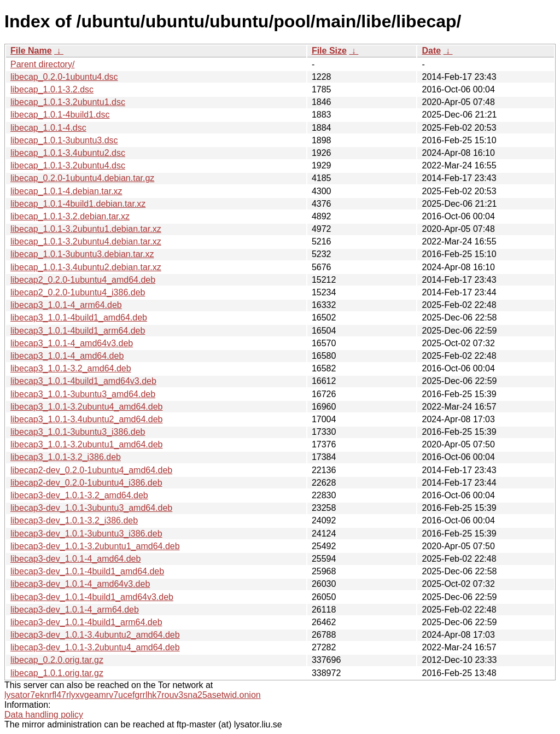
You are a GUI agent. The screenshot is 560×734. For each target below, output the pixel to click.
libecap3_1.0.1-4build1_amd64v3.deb (83, 381)
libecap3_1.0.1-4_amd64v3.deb (72, 343)
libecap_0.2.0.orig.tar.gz (57, 660)
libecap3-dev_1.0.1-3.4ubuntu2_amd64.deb (95, 635)
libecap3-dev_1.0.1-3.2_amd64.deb (79, 495)
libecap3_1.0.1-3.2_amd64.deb (71, 368)
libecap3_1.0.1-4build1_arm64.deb (78, 331)
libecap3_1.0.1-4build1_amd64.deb (79, 318)
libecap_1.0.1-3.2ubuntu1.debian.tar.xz (86, 229)
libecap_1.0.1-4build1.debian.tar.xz (78, 204)
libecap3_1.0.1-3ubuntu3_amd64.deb (83, 394)
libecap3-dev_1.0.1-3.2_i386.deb (74, 520)
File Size (329, 51)
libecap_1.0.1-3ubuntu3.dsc (64, 140)
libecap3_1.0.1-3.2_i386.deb (66, 457)
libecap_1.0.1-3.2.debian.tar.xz (70, 216)
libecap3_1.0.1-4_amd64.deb (67, 356)
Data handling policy (44, 715)
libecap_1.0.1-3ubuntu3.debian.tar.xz (82, 254)
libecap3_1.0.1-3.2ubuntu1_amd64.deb (86, 444)
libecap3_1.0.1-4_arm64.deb (66, 305)
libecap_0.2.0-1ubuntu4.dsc (64, 77)
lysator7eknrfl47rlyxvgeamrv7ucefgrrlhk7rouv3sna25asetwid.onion (133, 695)
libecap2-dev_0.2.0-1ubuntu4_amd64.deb (91, 470)
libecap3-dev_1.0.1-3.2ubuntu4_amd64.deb (95, 647)
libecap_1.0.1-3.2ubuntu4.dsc (68, 165)
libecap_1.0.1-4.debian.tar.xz (66, 191)
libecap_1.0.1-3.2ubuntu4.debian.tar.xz (86, 241)
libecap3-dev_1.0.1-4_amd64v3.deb (80, 584)
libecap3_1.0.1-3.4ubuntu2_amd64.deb (86, 419)
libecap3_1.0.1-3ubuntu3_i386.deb (78, 432)
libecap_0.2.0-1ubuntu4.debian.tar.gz (82, 178)
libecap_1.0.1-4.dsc (48, 128)
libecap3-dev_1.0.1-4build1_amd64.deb (87, 571)
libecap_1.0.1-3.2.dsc (52, 89)
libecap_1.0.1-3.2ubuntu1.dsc (68, 102)
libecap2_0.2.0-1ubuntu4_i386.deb (78, 292)
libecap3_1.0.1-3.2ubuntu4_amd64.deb (86, 407)
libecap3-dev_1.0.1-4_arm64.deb (75, 610)
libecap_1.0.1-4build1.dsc (60, 115)
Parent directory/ (42, 64)
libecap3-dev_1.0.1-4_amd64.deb (75, 559)
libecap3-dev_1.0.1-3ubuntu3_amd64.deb (91, 508)
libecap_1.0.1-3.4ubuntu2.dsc (68, 153)
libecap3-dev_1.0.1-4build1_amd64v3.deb (92, 597)
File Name (31, 51)
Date (431, 51)
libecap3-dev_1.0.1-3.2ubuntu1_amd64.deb (95, 546)
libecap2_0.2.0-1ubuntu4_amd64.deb (83, 280)
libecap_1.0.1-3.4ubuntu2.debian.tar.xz (86, 267)
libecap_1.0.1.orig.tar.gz (57, 673)
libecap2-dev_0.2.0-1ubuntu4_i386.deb (86, 483)
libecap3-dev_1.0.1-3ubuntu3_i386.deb (86, 534)
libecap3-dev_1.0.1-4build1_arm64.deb (86, 622)
